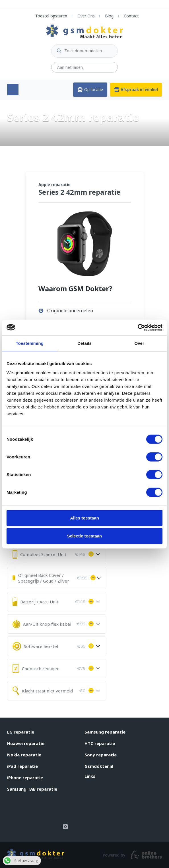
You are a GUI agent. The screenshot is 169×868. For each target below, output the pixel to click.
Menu (13, 90)
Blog (109, 16)
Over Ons (86, 16)
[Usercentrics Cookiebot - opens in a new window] (138, 327)
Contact (131, 16)
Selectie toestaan (85, 536)
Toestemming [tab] (30, 343)
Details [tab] (84, 343)
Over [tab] (139, 343)
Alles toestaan (84, 518)
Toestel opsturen (51, 16)
